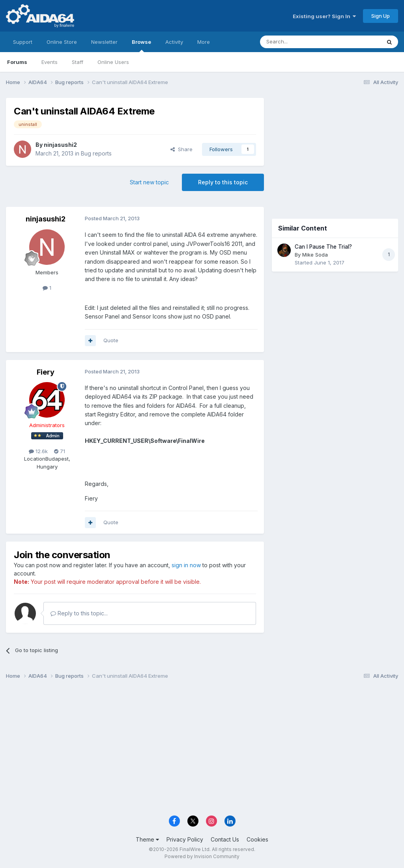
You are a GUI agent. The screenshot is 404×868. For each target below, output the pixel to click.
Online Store (62, 42)
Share (181, 149)
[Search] (300, 42)
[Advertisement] (335, 151)
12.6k (38, 451)
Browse (141, 45)
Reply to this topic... (79, 613)
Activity (174, 42)
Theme (147, 839)
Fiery (46, 372)
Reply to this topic (223, 182)
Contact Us (225, 839)
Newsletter (104, 42)
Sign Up (381, 16)
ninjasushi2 (60, 145)
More (204, 42)
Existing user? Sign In (324, 16)
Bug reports (96, 153)
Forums (17, 62)
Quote (111, 340)
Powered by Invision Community (202, 856)
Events (50, 62)
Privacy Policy (185, 839)
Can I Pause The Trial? (323, 247)
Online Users (113, 62)
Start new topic (149, 182)
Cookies (257, 839)
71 (60, 451)
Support (23, 42)
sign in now (186, 565)
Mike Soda (315, 255)
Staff (78, 62)
